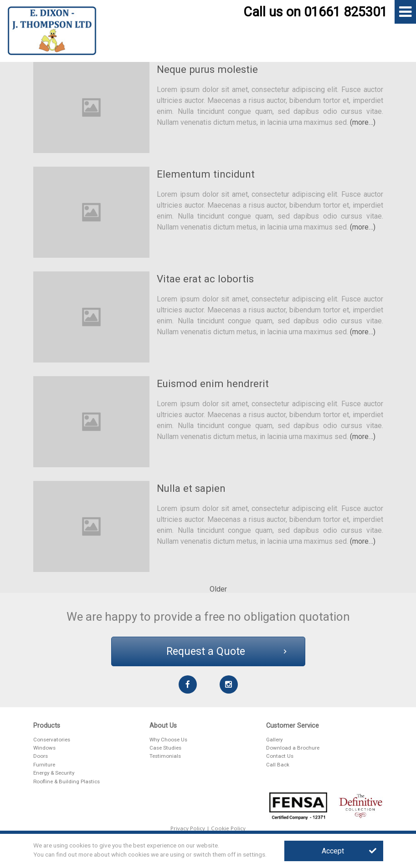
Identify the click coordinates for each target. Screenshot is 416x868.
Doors (41, 756)
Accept (349, 851)
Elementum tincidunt (206, 174)
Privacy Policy (188, 828)
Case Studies (165, 748)
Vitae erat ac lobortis (205, 279)
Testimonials (165, 756)
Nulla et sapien (191, 488)
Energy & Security (54, 773)
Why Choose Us (168, 740)
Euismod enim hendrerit (213, 383)
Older (218, 589)
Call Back (278, 765)
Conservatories (52, 740)
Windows (44, 748)
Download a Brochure (293, 748)
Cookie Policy (228, 828)
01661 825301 (346, 12)
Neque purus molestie (207, 69)
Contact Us (280, 756)
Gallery (274, 740)
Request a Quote (226, 651)
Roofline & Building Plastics (67, 781)
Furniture (44, 765)
